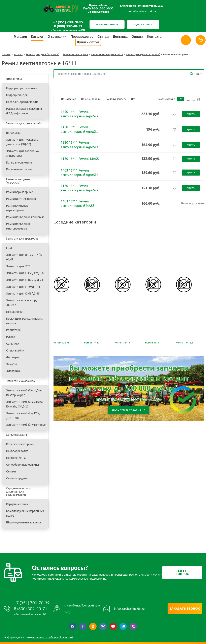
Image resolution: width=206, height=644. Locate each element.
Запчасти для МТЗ (18, 266)
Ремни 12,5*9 (61, 342)
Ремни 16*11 (153, 342)
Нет (133, 99)
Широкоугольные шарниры (24, 522)
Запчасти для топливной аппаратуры (23, 153)
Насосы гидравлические (22, 102)
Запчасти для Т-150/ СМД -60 (26, 273)
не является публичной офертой (53, 637)
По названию (69, 99)
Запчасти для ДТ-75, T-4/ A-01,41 (25, 257)
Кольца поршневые (19, 163)
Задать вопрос (143, 24)
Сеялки (11, 471)
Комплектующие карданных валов (25, 513)
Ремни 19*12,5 (184, 342)
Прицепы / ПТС (16, 458)
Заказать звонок (107, 24)
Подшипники (15, 312)
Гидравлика (14, 79)
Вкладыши (13, 133)
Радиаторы (14, 330)
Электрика (13, 371)
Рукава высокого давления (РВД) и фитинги (24, 111)
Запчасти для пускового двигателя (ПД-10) (22, 142)
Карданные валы (17, 504)
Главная (6, 54)
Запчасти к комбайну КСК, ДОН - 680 (23, 416)
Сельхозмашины (17, 435)
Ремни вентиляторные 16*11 (107, 54)
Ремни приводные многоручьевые (18, 226)
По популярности (116, 99)
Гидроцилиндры (17, 95)
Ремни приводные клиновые (25, 217)
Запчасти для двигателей (23, 123)
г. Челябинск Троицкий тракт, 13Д (141, 6)
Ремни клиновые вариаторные (17, 208)
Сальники (13, 344)
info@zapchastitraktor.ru (144, 11)
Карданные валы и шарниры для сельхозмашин (18, 492)
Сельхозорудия (17, 478)
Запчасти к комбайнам (21, 381)
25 (181, 99)
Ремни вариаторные (20, 192)
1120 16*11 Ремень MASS (80, 159)
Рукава (11, 337)
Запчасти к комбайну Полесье (26, 425)
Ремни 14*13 (122, 342)
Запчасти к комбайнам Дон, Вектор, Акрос (24, 393)
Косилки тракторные (20, 444)
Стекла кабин (15, 350)
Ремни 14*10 (92, 342)
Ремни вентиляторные (75, 54)
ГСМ (9, 248)
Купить (191, 114)
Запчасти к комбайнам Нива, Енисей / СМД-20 (25, 404)
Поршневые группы (19, 169)
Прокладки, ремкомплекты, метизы (25, 321)
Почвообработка (17, 451)
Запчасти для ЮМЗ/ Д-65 (23, 294)
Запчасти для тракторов (22, 239)
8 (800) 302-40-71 (68, 26)
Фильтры (13, 357)
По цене (91, 99)
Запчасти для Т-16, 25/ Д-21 (25, 280)
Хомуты (11, 364)
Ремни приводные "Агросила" (43, 54)
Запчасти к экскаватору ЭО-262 (22, 303)
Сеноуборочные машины (23, 465)
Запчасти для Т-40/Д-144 (23, 287)
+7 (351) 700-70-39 (68, 22)
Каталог (18, 54)
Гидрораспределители (22, 88)
